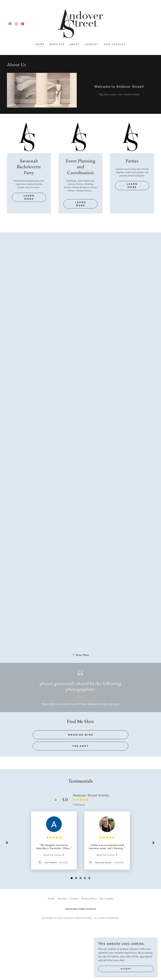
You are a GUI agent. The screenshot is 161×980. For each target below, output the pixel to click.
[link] (10, 24)
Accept (126, 969)
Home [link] (40, 44)
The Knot (80, 810)
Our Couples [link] (115, 44)
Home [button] (51, 953)
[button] (81, 718)
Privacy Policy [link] (89, 953)
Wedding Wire (81, 798)
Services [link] (57, 44)
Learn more (29, 197)
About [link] (75, 44)
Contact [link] (92, 44)
